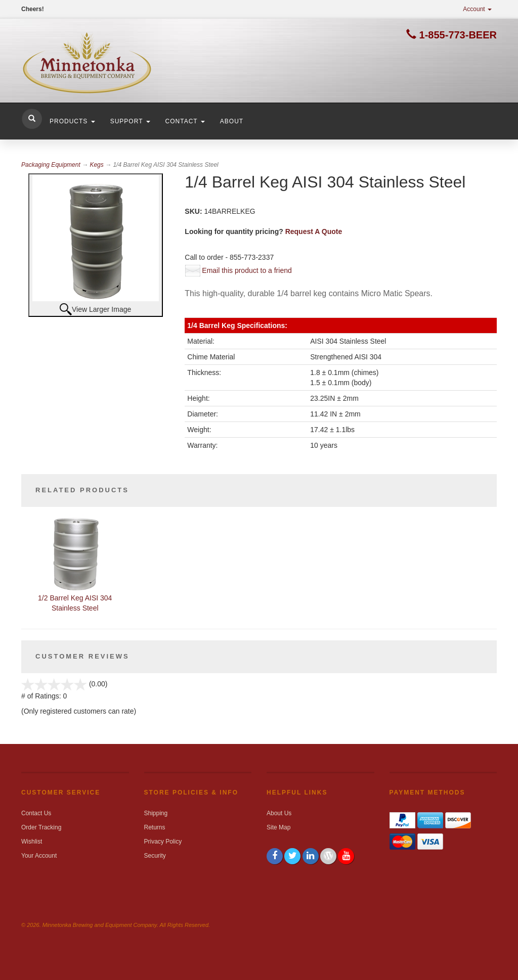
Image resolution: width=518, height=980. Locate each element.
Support (130, 121)
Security (155, 856)
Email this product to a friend (247, 270)
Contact (185, 121)
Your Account (39, 856)
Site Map (278, 827)
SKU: (194, 211)
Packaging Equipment (51, 165)
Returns (155, 827)
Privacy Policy (163, 842)
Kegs (96, 165)
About (232, 121)
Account (477, 9)
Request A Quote (314, 231)
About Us (279, 813)
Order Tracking (41, 827)
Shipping (156, 813)
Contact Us (36, 813)
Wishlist (32, 842)
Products (72, 121)
